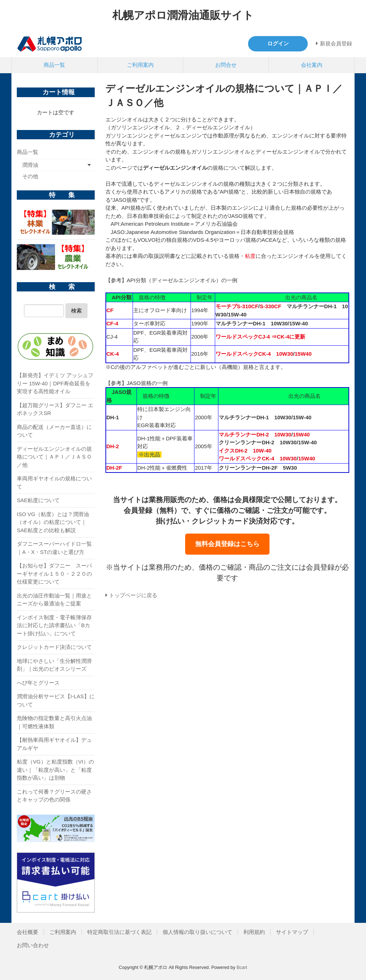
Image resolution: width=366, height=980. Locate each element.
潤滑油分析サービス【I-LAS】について (56, 700)
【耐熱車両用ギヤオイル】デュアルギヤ (54, 744)
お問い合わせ (33, 945)
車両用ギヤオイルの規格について (54, 482)
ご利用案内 (140, 65)
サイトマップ (292, 932)
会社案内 (312, 65)
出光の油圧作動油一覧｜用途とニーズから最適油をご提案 (54, 600)
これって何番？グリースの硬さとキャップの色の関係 (54, 796)
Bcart (242, 967)
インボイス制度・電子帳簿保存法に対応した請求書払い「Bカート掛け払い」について (54, 625)
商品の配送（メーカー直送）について (54, 431)
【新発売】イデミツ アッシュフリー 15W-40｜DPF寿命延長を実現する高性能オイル (55, 383)
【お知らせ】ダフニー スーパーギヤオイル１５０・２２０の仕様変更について (54, 574)
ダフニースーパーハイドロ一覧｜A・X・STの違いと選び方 (54, 548)
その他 (30, 176)
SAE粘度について (38, 500)
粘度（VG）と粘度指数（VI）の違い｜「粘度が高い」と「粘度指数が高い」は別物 (55, 770)
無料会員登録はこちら (227, 544)
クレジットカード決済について (54, 647)
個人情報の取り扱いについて (197, 932)
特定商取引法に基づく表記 (119, 932)
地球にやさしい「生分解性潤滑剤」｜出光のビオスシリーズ (54, 665)
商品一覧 (54, 65)
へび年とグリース (38, 683)
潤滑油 (30, 165)
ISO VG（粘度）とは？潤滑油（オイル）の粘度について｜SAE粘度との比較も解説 (53, 522)
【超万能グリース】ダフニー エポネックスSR (55, 409)
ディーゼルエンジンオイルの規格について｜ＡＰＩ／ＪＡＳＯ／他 (54, 457)
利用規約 (254, 932)
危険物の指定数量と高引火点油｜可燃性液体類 (54, 722)
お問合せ (226, 65)
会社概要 (28, 932)
